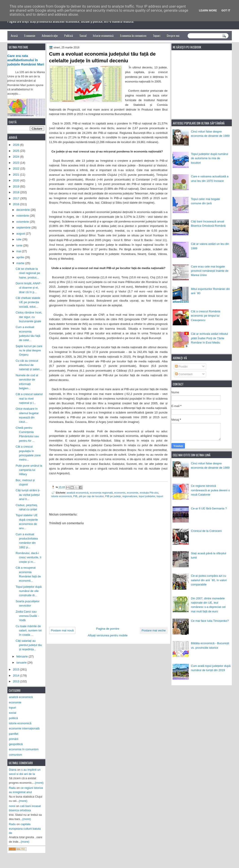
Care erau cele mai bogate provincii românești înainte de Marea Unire (210, 271)
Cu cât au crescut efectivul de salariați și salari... (29, 365)
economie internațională (24, 728)
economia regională (101, 493)
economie (133, 493)
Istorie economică (103, 36)
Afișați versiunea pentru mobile (108, 635)
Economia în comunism (133, 36)
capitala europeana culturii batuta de (25, 829)
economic (120, 493)
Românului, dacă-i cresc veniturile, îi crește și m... (29, 557)
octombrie (23, 222)
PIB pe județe (113, 496)
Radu (12, 788)
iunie (20, 245)
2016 (16, 204)
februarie (22, 656)
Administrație (50, 36)
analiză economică (78, 493)
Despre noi (173, 36)
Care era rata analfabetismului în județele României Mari (26, 60)
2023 (16, 163)
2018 (16, 192)
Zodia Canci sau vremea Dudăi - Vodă (27, 616)
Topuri (157, 36)
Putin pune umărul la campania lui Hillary (29, 470)
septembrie (24, 227)
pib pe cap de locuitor (91, 496)
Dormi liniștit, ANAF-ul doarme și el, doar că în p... (29, 288)
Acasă (14, 36)
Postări (181, 367)
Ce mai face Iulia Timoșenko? (210, 621)
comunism (16, 755)
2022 (16, 169)
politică (13, 718)
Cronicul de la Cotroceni (206, 531)
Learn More (208, 10)
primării (14, 739)
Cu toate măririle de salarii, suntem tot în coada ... (29, 631)
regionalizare (130, 496)
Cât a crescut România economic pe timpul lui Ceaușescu (206, 316)
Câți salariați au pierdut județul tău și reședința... (29, 645)
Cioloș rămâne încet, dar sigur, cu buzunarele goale (29, 317)
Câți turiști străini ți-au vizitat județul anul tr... (28, 495)
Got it (226, 10)
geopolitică (16, 744)
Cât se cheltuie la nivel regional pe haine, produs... (28, 273)
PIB (75, 496)
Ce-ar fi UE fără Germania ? (209, 508)
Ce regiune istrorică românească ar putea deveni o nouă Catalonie (210, 490)
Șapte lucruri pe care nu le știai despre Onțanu (29, 350)
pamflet (14, 734)
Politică (69, 36)
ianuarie (22, 662)
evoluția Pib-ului (149, 493)
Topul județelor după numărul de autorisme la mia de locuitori (210, 158)
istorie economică (62, 496)
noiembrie (23, 216)
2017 (16, 198)
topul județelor (147, 496)
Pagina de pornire (108, 629)
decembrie (24, 210)
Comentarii (184, 374)
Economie (30, 36)
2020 (16, 180)
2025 (16, 151)
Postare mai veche (154, 630)
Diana (13, 770)
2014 (16, 675)
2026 (16, 145)
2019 (16, 186)
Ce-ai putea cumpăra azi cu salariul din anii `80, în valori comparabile (209, 580)
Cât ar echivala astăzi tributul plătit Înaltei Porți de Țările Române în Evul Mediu (209, 338)
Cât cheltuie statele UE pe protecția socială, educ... (28, 302)
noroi (12, 806)
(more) (39, 783)
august (21, 234)
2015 (16, 669)
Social (83, 36)
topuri (160, 496)
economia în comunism (24, 749)
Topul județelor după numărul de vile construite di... (29, 591)
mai (19, 251)
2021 (16, 175)
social (13, 713)
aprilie (21, 257)
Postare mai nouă (62, 630)
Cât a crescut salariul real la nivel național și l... (29, 398)
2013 (16, 681)
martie (21, 263)
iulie (19, 239)
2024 (16, 157)
